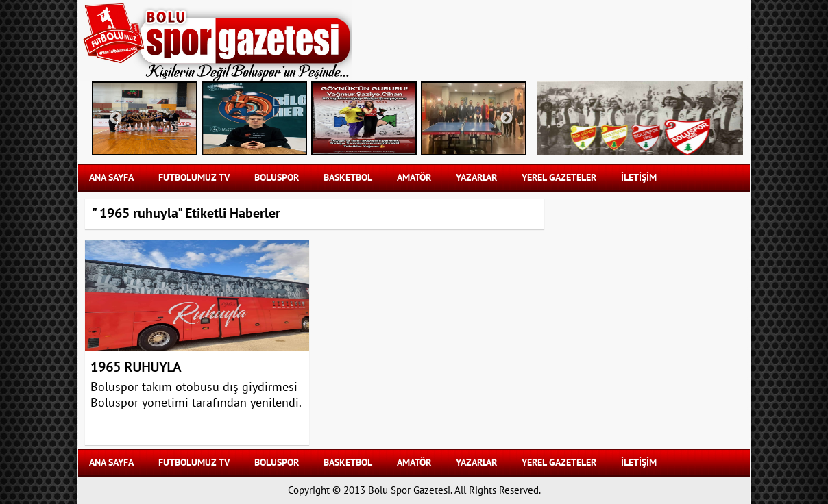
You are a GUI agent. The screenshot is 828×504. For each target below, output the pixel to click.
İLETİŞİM (639, 178)
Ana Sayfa (111, 178)
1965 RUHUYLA (136, 368)
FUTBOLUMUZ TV (194, 178)
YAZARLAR (476, 178)
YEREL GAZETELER (559, 178)
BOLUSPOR (277, 178)
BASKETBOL (348, 178)
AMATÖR (414, 178)
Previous (116, 118)
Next (507, 118)
